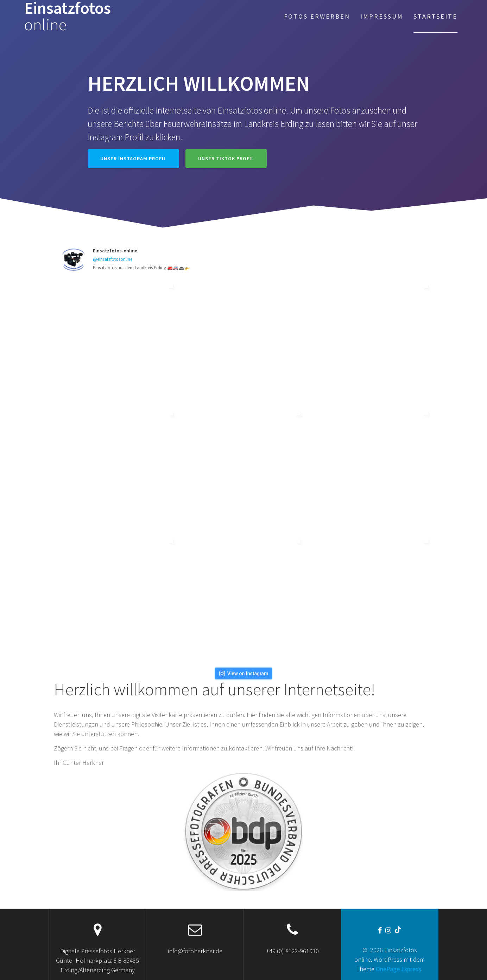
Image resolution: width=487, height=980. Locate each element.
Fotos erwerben (317, 16)
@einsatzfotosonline (113, 259)
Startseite (435, 16)
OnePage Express (399, 969)
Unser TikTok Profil (226, 159)
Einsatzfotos (68, 17)
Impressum (382, 16)
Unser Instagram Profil (133, 159)
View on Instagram (244, 673)
